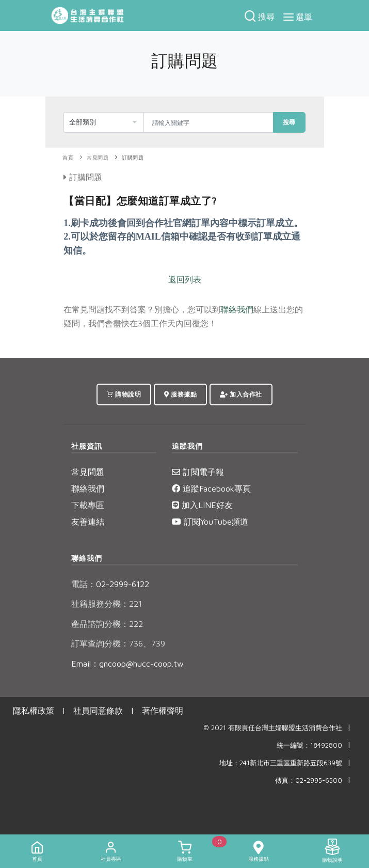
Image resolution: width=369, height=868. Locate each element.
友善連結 (88, 522)
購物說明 (124, 394)
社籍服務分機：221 (107, 604)
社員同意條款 (98, 711)
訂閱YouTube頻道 (210, 522)
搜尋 (289, 122)
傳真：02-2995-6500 (309, 780)
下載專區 (88, 505)
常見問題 (98, 158)
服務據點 (180, 394)
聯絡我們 (237, 309)
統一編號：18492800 (309, 745)
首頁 (68, 158)
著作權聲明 (163, 711)
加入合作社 (241, 394)
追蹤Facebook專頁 (211, 488)
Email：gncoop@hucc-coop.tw (127, 664)
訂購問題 (133, 158)
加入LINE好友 (202, 505)
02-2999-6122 (110, 584)
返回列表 (185, 279)
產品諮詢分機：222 (107, 624)
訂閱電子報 (198, 472)
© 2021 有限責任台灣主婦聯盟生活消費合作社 (273, 728)
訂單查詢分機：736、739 (118, 643)
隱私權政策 (34, 711)
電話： (84, 584)
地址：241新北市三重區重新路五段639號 (281, 763)
